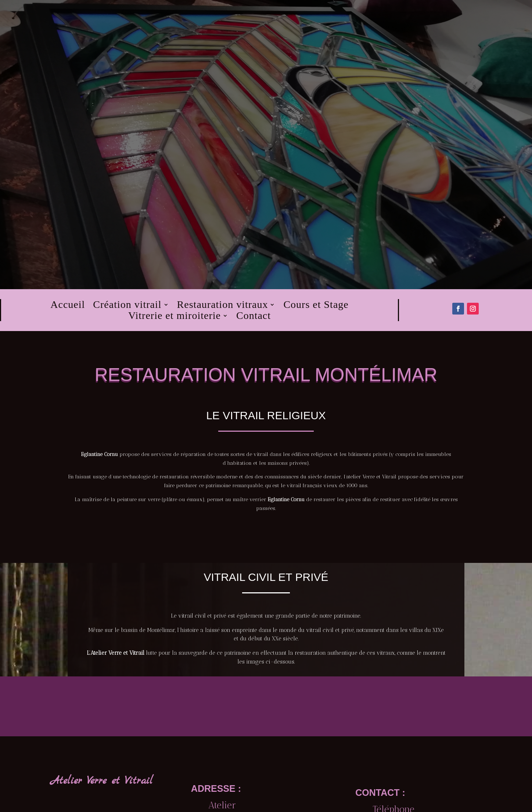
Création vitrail (127, 306)
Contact (254, 317)
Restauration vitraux (223, 306)
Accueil (68, 306)
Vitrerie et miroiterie (175, 317)
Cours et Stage (316, 306)
